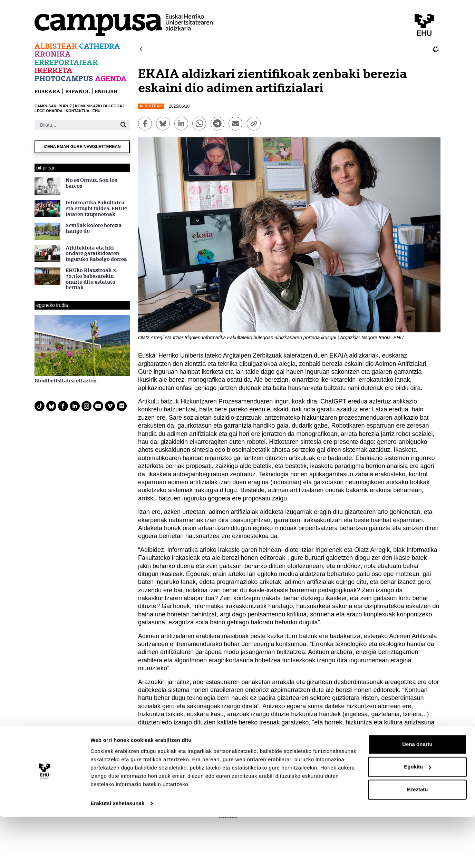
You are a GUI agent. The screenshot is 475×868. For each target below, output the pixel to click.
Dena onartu (417, 795)
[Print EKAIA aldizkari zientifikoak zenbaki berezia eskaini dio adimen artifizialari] (436, 49)
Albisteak (56, 46)
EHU (96, 111)
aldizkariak (363, 355)
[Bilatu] (76, 125)
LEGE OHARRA (49, 111)
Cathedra (100, 46)
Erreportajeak (66, 62)
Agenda (111, 79)
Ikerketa (54, 70)
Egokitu (418, 818)
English (106, 91)
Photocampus (64, 79)
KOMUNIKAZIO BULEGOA (99, 106)
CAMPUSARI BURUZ (53, 106)
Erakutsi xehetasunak (117, 854)
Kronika (53, 54)
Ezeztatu (418, 841)
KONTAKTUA (77, 111)
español (77, 91)
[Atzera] (141, 50)
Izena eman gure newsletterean (82, 147)
